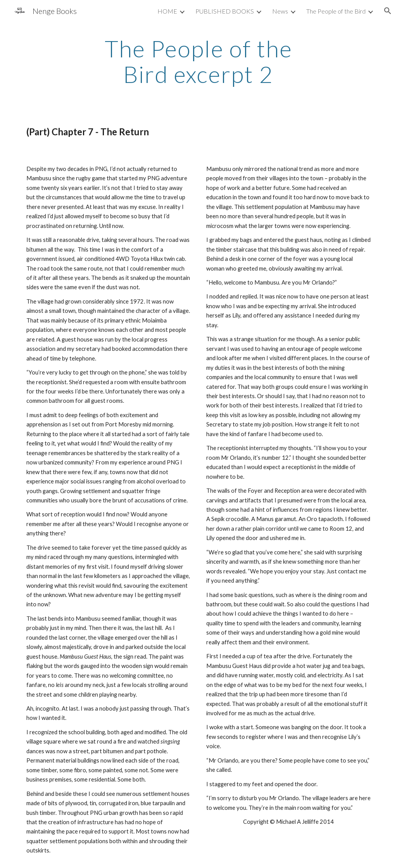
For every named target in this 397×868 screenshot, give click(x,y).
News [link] (280, 11)
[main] (198, 61)
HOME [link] (167, 11)
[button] (388, 11)
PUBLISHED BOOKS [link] (225, 11)
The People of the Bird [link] (336, 11)
